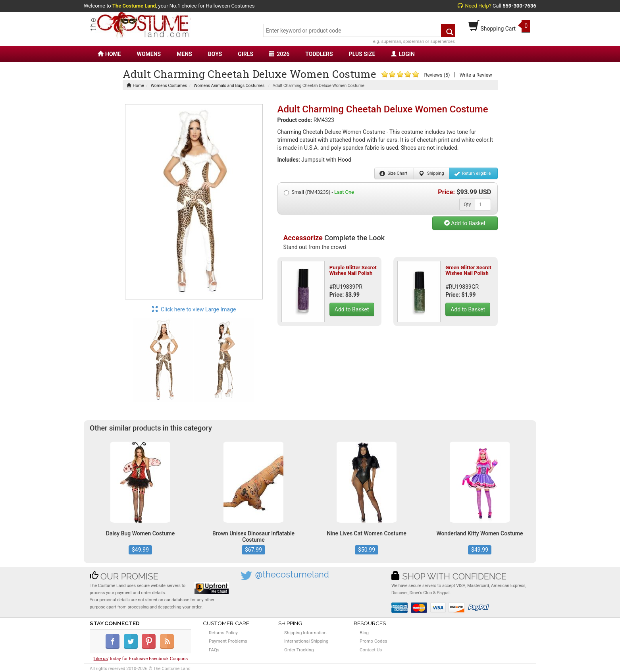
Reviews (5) (437, 75)
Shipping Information (305, 633)
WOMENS (149, 54)
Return (473, 174)
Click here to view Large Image (194, 309)
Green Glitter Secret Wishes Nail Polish (468, 270)
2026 (279, 54)
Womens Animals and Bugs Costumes (229, 86)
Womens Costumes (169, 86)
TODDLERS (319, 54)
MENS (184, 54)
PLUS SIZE (362, 54)
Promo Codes (373, 641)
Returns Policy (223, 633)
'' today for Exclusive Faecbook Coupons (141, 658)
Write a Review (476, 75)
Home (135, 86)
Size (394, 174)
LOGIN (403, 54)
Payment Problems (228, 641)
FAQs (214, 650)
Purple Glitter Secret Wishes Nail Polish (353, 270)
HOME (109, 54)
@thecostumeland (292, 574)
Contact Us (371, 650)
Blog (364, 633)
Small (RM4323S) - (319, 192)
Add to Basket (465, 223)
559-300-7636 (519, 6)
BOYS (215, 54)
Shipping (431, 174)
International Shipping (306, 641)
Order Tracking (299, 650)
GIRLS (245, 54)
